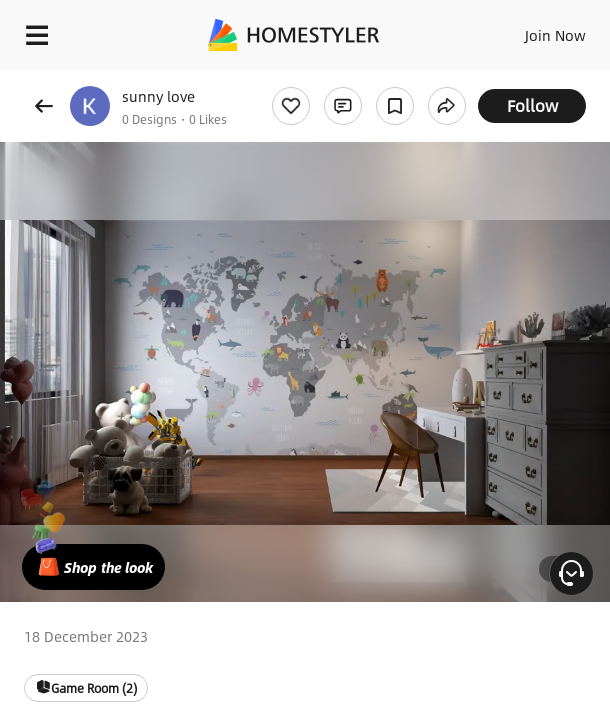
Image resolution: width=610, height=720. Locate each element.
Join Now (555, 35)
